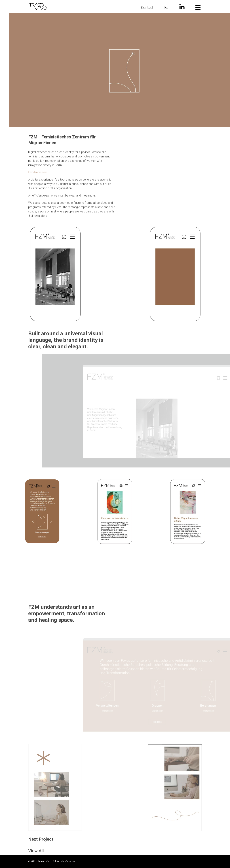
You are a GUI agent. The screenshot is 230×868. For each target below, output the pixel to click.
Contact (147, 8)
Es (166, 8)
